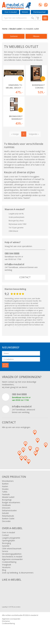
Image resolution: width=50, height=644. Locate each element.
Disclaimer (6, 621)
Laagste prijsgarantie (11, 538)
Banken (5, 484)
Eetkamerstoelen (9, 510)
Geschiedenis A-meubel (12, 557)
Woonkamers (8, 481)
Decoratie (6, 521)
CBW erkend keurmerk (12, 549)
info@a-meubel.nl (14, 264)
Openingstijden (8, 540)
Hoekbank (6, 505)
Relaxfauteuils (8, 516)
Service (5, 551)
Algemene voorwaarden (12, 559)
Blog (4, 570)
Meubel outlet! (16, 29)
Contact (25, 277)
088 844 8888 (12, 253)
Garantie (6, 546)
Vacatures (6, 567)
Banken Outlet (8, 519)
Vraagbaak (7, 565)
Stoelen (5, 489)
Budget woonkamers (11, 502)
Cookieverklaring (9, 562)
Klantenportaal (39, 12)
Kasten (5, 486)
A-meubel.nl (34, 615)
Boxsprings (7, 500)
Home (5, 29)
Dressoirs (6, 508)
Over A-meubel (11, 12)
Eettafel (5, 513)
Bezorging (6, 543)
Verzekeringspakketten (12, 554)
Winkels (25, 12)
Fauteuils (6, 494)
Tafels (5, 492)
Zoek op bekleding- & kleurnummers (18, 573)
